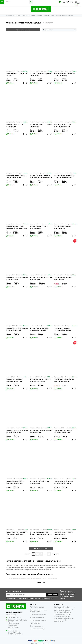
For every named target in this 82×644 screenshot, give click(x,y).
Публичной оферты (47, 598)
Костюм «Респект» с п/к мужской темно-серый (63, 126)
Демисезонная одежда (38, 615)
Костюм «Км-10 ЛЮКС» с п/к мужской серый (39, 482)
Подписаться (52, 595)
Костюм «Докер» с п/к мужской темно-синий (41, 75)
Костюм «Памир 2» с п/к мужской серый (62, 227)
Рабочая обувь (35, 623)
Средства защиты (36, 626)
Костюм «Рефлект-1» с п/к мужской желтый (63, 533)
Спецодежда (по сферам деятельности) (38, 611)
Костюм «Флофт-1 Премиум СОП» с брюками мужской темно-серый (64, 482)
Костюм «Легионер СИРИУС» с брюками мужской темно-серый (41, 177)
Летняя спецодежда (37, 607)
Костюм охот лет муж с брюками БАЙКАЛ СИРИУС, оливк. (63, 329)
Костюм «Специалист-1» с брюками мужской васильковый (41, 533)
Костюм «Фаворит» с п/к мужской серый (14, 126)
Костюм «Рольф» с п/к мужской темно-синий (41, 126)
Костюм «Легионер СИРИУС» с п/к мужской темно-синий (65, 177)
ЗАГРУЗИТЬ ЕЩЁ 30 (41, 549)
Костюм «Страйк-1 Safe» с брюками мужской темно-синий (16, 227)
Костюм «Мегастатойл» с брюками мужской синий (63, 431)
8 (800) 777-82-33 (14, 612)
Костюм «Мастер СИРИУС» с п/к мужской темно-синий (17, 329)
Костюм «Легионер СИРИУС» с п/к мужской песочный (16, 177)
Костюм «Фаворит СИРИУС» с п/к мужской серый (64, 75)
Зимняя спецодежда (37, 618)
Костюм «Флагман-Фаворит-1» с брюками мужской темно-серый (16, 533)
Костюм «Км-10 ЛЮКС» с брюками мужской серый (14, 380)
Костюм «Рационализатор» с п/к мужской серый (41, 431)
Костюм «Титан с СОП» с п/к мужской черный (40, 227)
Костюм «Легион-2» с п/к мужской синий (63, 278)
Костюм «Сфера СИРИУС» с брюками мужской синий (15, 482)
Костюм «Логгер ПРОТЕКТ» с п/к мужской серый (41, 278)
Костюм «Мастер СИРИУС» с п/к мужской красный (17, 278)
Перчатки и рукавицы (37, 629)
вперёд (55, 554)
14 (49, 554)
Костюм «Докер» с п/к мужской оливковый (16, 75)
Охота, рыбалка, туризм (38, 620)
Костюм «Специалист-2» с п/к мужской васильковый (40, 380)
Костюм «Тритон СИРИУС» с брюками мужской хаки (40, 329)
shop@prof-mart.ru (15, 617)
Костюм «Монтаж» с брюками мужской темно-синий (64, 380)
